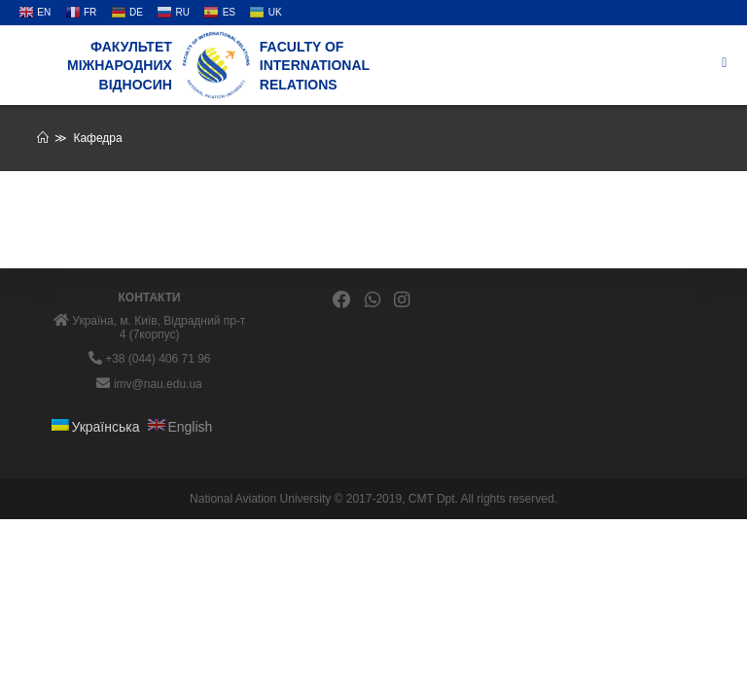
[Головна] (43, 138)
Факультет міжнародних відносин (120, 66)
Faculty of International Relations (315, 66)
